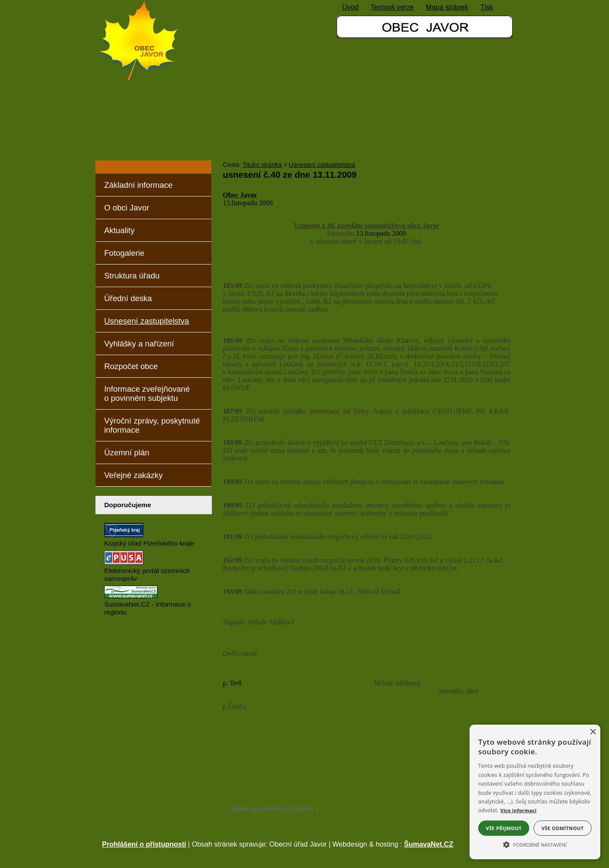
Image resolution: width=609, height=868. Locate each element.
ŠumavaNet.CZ (429, 844)
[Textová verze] (392, 7)
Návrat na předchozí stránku (272, 809)
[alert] (535, 792)
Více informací (519, 810)
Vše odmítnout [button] (563, 828)
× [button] (593, 732)
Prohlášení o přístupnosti (144, 844)
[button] (535, 844)
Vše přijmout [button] (504, 828)
